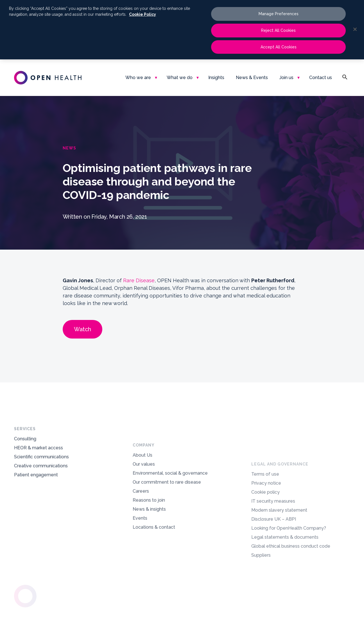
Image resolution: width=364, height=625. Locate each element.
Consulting (25, 450)
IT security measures (273, 555)
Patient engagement (36, 486)
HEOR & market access (39, 459)
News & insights (149, 539)
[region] (182, 30)
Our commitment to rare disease (167, 512)
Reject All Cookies (278, 30)
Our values (144, 494)
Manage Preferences (279, 14)
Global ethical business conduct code (291, 600)
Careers (141, 521)
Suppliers (261, 609)
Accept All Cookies (279, 47)
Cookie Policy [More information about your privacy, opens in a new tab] (143, 14)
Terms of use (265, 528)
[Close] (355, 29)
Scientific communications (41, 468)
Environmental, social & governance (170, 503)
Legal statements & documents (285, 591)
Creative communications (41, 477)
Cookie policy (265, 546)
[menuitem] (140, 78)
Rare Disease (139, 280)
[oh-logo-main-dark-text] (48, 78)
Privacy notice (266, 537)
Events (140, 548)
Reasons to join (149, 530)
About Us (143, 485)
